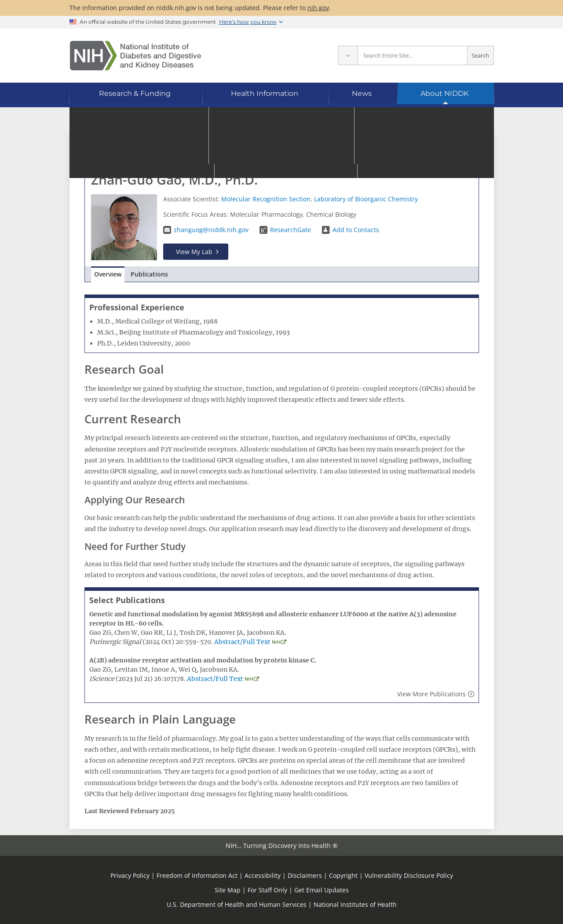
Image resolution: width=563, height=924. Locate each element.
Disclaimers (305, 875)
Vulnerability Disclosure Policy (409, 875)
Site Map (228, 890)
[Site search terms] (413, 56)
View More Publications (431, 694)
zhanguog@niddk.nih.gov (211, 230)
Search (480, 56)
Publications (149, 274)
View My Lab (194, 252)
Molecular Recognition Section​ (266, 199)
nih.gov (318, 8)
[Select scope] (348, 56)
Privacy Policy (130, 875)
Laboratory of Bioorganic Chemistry (366, 199)
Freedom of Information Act (197, 875)
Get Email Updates (322, 890)
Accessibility (263, 875)
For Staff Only (267, 890)
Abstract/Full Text (242, 642)
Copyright (343, 875)
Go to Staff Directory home (132, 148)
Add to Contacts (356, 230)
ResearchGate (291, 230)
